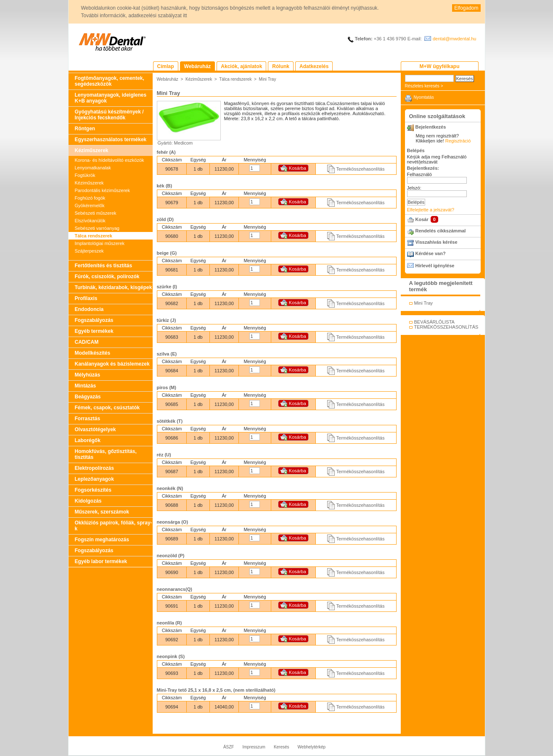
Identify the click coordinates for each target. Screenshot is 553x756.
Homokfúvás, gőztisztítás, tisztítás (106, 454)
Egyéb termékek (94, 331)
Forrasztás (88, 419)
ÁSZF (229, 747)
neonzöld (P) (171, 556)
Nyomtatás (424, 97)
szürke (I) (167, 287)
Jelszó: (414, 188)
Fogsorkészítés (93, 490)
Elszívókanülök (90, 221)
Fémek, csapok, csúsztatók (107, 408)
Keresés (282, 747)
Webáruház (168, 79)
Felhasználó (419, 174)
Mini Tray (268, 79)
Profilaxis (86, 298)
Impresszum (254, 747)
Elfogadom (466, 8)
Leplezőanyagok (94, 479)
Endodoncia (89, 309)
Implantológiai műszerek (100, 243)
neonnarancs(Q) (175, 589)
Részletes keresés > (424, 86)
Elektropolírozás (94, 468)
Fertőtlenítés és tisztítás (104, 266)
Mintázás (86, 386)
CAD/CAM (87, 342)
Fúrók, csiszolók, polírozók (107, 277)
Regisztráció (458, 141)
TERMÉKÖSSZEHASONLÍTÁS (446, 327)
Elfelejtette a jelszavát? (431, 210)
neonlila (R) (169, 623)
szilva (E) (167, 354)
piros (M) (167, 387)
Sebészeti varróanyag (97, 228)
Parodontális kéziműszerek (102, 190)
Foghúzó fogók (90, 198)
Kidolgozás (88, 501)
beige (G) (167, 253)
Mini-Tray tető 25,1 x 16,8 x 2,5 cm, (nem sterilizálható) (216, 690)
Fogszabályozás (94, 320)
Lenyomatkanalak (93, 168)
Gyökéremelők (90, 205)
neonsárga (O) (173, 522)
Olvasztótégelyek (95, 429)
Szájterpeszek (89, 251)
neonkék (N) (170, 488)
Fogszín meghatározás (102, 540)
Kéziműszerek (92, 150)
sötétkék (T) (170, 421)
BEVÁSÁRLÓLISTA (434, 322)
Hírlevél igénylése (435, 266)
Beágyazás (88, 397)
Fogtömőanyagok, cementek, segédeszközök (110, 81)
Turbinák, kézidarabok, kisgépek (114, 287)
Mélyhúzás (88, 375)
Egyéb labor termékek (101, 561)
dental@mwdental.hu (455, 39)
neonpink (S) (171, 656)
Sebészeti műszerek (96, 213)
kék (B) (165, 186)
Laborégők (88, 440)
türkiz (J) (167, 320)
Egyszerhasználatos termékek (111, 140)
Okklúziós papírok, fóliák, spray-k (114, 526)
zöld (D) (165, 219)
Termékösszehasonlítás (361, 169)
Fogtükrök (85, 175)
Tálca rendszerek (94, 236)
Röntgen (85, 129)
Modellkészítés (93, 353)
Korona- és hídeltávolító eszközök (110, 160)
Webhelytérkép (312, 747)
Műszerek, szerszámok (102, 512)
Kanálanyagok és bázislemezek (112, 364)
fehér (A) (166, 152)
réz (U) (164, 455)
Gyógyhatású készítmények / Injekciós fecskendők (109, 115)
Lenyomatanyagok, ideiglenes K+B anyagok (111, 98)
